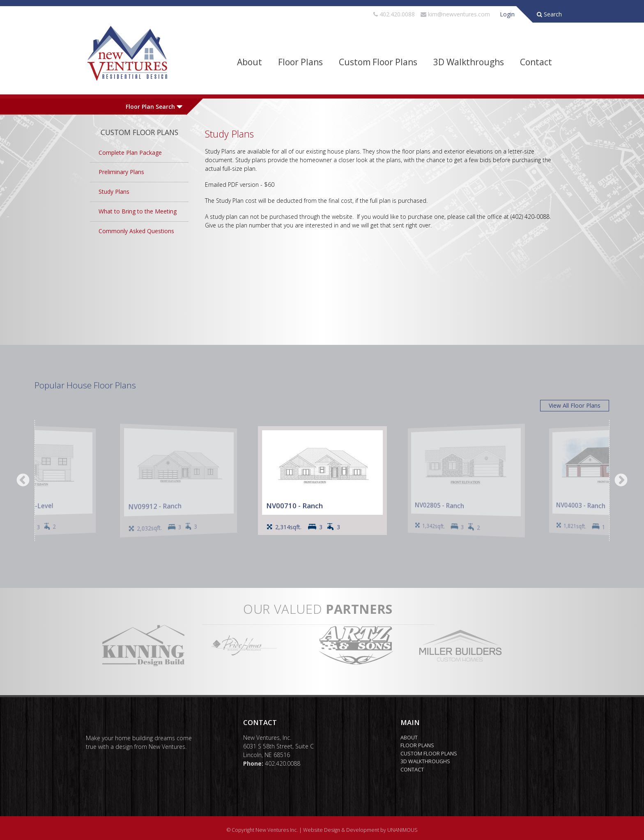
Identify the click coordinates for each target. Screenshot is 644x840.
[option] (322, 481)
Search (549, 14)
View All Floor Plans (575, 405)
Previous (23, 481)
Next (621, 481)
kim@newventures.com (459, 14)
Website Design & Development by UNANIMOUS (360, 830)
